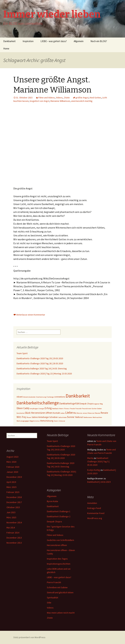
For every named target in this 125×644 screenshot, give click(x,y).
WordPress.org (95, 518)
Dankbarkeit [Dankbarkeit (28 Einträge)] (78, 396)
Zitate (67, 98)
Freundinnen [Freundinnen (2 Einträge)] (87, 409)
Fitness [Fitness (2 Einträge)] (67, 409)
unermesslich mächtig (82, 101)
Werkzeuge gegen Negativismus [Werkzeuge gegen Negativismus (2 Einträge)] (28, 421)
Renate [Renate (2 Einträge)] (98, 413)
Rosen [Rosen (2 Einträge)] (29, 417)
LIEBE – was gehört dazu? (54, 41)
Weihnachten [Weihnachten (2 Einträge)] (97, 417)
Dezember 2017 (14, 502)
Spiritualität (52, 598)
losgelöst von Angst (40, 101)
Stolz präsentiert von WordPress (29, 637)
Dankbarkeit (9, 41)
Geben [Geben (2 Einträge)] (99, 409)
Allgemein (79, 41)
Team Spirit (22, 353)
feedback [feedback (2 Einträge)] (56, 409)
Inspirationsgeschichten (59, 564)
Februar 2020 (13, 467)
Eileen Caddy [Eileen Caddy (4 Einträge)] (23, 408)
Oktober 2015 (13, 507)
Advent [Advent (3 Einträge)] (20, 397)
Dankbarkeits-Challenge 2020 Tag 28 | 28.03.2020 (40, 363)
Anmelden (92, 503)
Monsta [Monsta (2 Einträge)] (80, 413)
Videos (59, 98)
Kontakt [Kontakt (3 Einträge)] (56, 413)
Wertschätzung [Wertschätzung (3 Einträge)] (47, 421)
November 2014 (14, 522)
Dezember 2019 (14, 477)
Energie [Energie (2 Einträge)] (41, 409)
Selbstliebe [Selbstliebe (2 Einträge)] (62, 417)
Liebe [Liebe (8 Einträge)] (69, 413)
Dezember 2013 (14, 538)
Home (6, 49)
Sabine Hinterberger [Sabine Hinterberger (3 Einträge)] (40, 417)
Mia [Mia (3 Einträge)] (75, 413)
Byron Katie (52, 501)
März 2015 (11, 517)
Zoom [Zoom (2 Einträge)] (56, 421)
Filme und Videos (47, 98)
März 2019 (11, 487)
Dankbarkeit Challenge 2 (59, 516)
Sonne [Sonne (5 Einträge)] (71, 417)
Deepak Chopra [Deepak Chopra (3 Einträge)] (87, 404)
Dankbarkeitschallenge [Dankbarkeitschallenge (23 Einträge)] (38, 403)
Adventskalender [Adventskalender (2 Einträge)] (29, 397)
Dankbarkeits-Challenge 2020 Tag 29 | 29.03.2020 (40, 358)
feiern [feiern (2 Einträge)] (61, 409)
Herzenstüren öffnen (57, 545)
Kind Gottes (95, 98)
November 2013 (14, 543)
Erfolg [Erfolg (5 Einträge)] (48, 408)
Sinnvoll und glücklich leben (60, 592)
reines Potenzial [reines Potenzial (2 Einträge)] (89, 413)
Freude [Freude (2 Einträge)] (72, 409)
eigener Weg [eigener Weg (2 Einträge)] (98, 404)
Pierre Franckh (54, 582)
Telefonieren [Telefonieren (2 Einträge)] (88, 417)
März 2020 (11, 462)
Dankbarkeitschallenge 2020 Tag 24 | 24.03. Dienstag (42, 368)
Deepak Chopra (54, 521)
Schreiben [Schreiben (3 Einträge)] (54, 417)
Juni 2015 (11, 512)
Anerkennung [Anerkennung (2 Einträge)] (41, 397)
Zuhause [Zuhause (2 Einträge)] (62, 421)
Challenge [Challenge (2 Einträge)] (50, 397)
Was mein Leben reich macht (61, 613)
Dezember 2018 (14, 497)
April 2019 (11, 482)
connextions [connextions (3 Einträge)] (60, 397)
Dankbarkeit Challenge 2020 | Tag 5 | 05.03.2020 (98, 461)
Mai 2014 (11, 528)
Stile (49, 603)
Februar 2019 (13, 492)
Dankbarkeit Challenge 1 (59, 511)
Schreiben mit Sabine (57, 587)
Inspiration (28, 41)
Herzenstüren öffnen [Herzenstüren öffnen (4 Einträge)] (42, 413)
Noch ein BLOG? (99, 41)
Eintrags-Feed (94, 508)
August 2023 (12, 457)
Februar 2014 (13, 533)
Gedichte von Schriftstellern (60, 540)
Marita (90, 458)
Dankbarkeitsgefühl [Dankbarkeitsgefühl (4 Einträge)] (69, 403)
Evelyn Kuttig (94, 470)
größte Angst (82, 98)
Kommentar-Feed (96, 513)
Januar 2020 (12, 472)
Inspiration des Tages (57, 559)
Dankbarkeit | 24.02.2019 (99, 482)
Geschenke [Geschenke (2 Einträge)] (21, 413)
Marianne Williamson (60, 101)
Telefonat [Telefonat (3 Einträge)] (79, 417)
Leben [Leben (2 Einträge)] (63, 413)
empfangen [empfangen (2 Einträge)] (34, 409)
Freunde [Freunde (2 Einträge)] (78, 409)
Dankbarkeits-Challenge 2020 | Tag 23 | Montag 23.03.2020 (44, 374)
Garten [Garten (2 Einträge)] (94, 409)
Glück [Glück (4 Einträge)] (28, 413)
